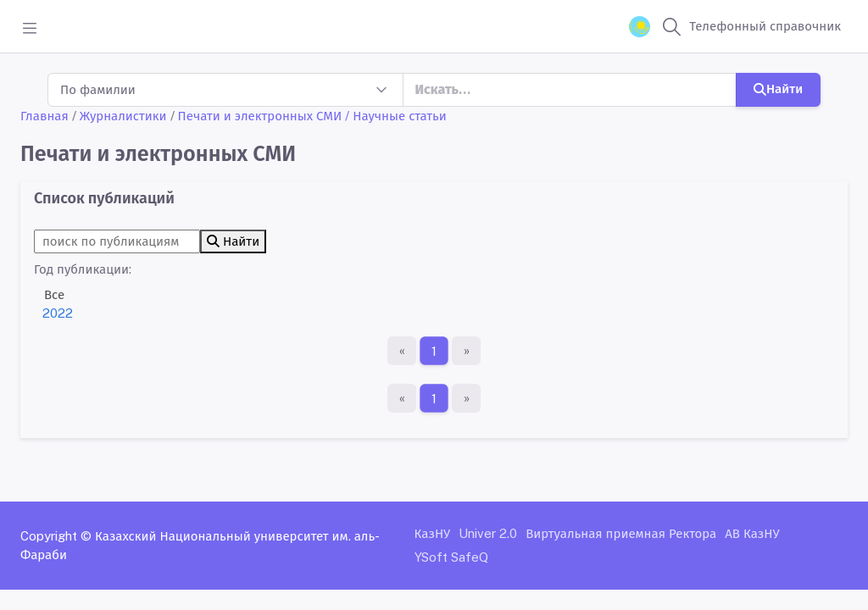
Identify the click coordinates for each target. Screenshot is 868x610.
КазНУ (433, 533)
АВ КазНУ (752, 533)
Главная (45, 116)
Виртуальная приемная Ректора (621, 533)
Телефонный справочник (765, 26)
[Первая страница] (402, 351)
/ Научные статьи (396, 116)
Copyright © (56, 536)
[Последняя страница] (466, 351)
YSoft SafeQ (451, 557)
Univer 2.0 (488, 533)
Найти (778, 89)
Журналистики (123, 116)
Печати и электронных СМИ (260, 116)
